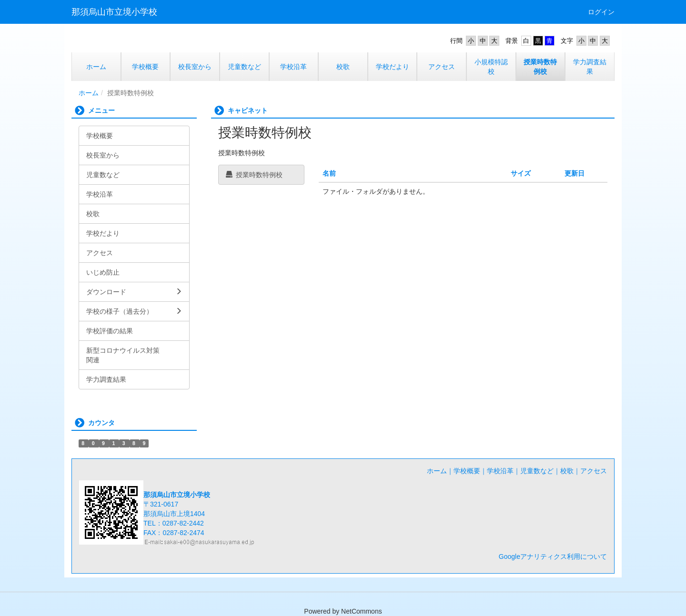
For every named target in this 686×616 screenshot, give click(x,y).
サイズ (521, 173)
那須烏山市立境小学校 (114, 12)
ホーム (89, 93)
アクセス (594, 471)
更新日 (575, 173)
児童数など (537, 471)
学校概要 (467, 471)
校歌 (567, 471)
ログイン (601, 12)
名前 (329, 173)
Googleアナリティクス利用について (553, 556)
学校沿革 (500, 471)
